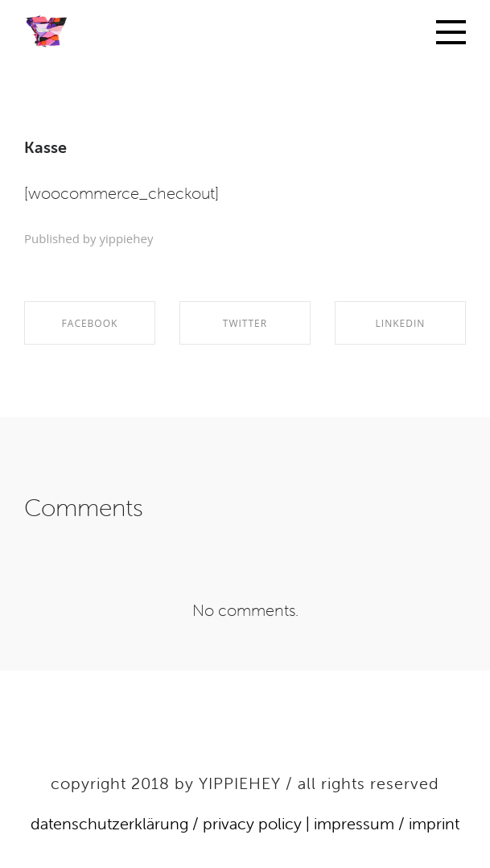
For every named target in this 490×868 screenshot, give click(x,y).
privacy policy (252, 823)
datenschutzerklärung (109, 823)
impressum (354, 823)
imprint (434, 823)
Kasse (45, 147)
